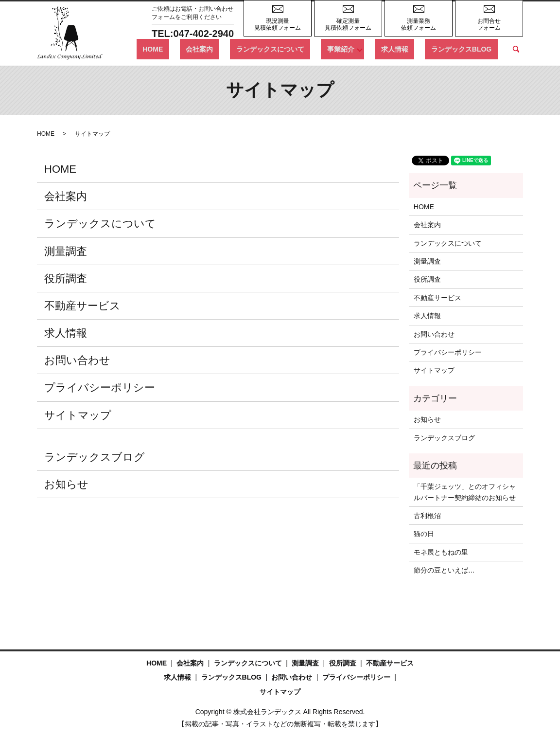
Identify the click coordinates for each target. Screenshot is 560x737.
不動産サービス (82, 306)
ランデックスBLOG (467, 49)
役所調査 (66, 279)
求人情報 (413, 49)
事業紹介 (365, 49)
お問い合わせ (77, 360)
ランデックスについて (306, 49)
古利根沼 (427, 516)
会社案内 (248, 49)
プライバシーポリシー (100, 387)
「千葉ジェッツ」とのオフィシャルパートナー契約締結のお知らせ (465, 492)
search (516, 49)
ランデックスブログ (95, 457)
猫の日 (424, 534)
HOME (213, 49)
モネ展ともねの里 (441, 552)
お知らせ (66, 484)
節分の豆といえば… (444, 570)
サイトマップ (78, 415)
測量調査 (66, 251)
